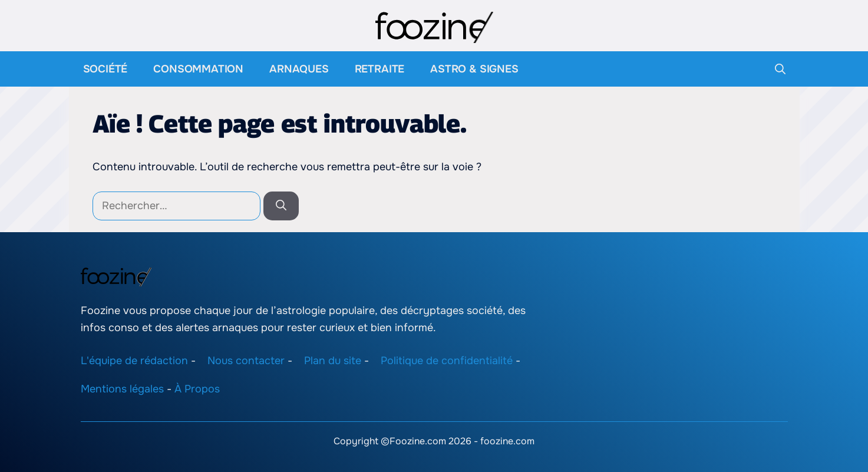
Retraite (380, 69)
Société (105, 69)
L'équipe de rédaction (134, 360)
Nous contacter (246, 360)
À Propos (197, 389)
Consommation (198, 69)
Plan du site (333, 360)
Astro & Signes (474, 69)
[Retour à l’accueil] (434, 27)
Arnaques (299, 69)
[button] (780, 69)
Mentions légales (122, 389)
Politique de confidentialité (447, 360)
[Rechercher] (281, 206)
